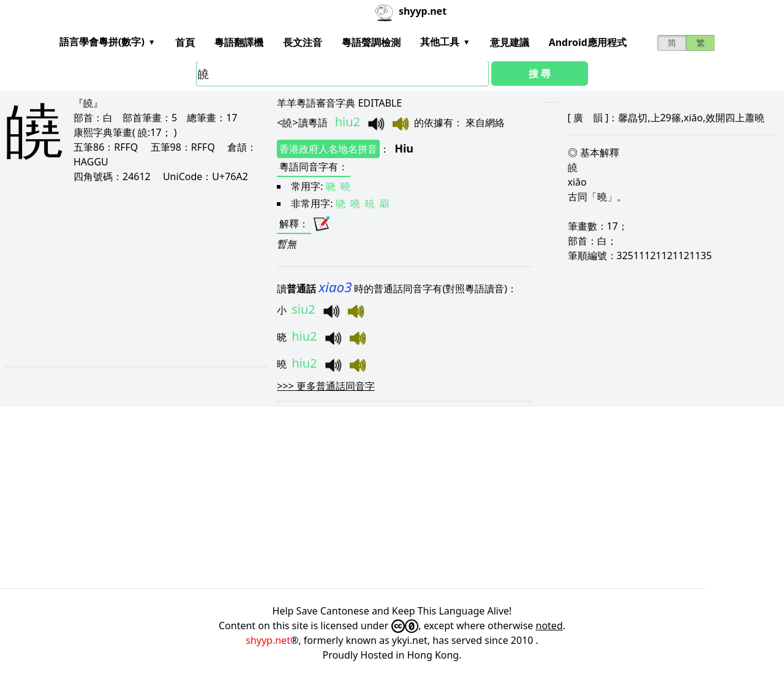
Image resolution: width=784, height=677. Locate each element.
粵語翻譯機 (239, 42)
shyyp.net (268, 640)
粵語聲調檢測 (371, 42)
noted (549, 626)
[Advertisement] (129, 274)
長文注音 (303, 42)
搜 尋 (540, 74)
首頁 (185, 42)
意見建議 (510, 42)
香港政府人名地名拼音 (328, 149)
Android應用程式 (588, 42)
